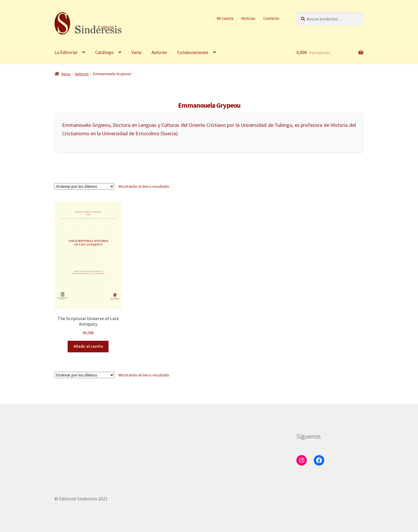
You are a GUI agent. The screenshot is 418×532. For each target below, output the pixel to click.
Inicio (66, 74)
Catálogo (105, 52)
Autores (159, 52)
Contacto (271, 18)
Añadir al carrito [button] (88, 346)
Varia (136, 52)
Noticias (248, 18)
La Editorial (66, 52)
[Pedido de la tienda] (84, 186)
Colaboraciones (193, 52)
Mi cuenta (225, 18)
